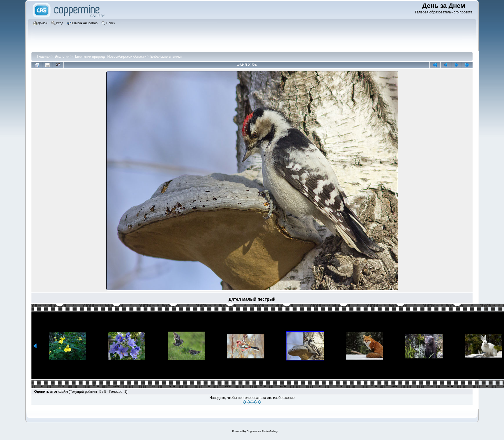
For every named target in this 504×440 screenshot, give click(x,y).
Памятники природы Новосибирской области (110, 57)
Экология (62, 57)
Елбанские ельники (166, 57)
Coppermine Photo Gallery (262, 431)
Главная (44, 57)
